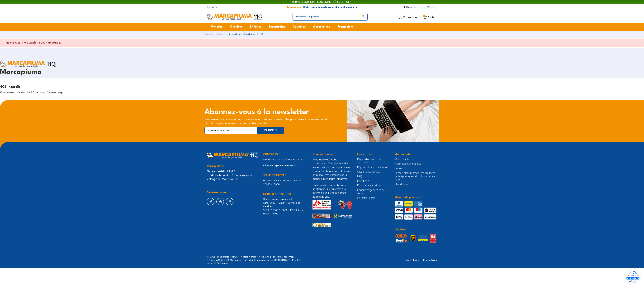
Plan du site (401, 184)
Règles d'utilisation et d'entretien (369, 161)
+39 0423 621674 (273, 159)
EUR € (429, 7)
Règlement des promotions (373, 167)
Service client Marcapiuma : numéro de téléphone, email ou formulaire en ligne (416, 176)
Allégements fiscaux (368, 172)
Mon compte (402, 159)
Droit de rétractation (369, 185)
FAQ (360, 176)
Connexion (401, 168)
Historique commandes (408, 164)
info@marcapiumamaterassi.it (280, 165)
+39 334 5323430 (296, 159)
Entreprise (363, 181)
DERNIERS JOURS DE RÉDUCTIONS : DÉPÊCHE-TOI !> (322, 2)
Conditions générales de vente (371, 192)
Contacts (212, 7)
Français (412, 7)
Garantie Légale (366, 198)
